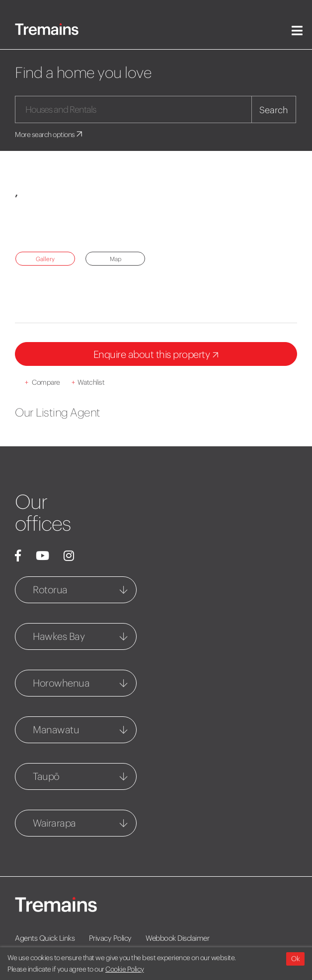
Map (116, 259)
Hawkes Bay (59, 636)
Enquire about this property (158, 355)
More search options (49, 135)
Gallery (45, 259)
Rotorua (50, 590)
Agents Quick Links (45, 938)
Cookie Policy (125, 969)
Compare (42, 382)
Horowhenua (61, 683)
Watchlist (88, 382)
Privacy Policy (110, 938)
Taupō (46, 776)
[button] (36, 225)
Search (274, 110)
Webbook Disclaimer (177, 938)
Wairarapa (54, 823)
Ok (295, 959)
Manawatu (56, 730)
